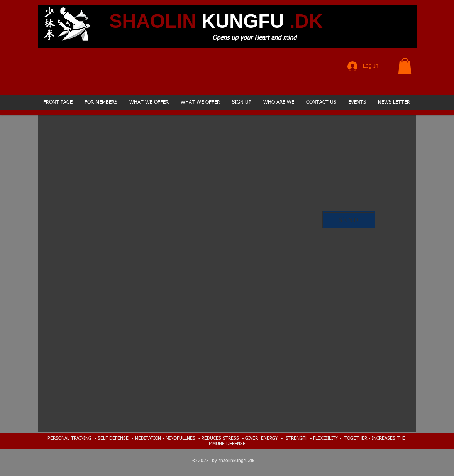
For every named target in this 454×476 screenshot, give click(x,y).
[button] (405, 66)
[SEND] (349, 220)
